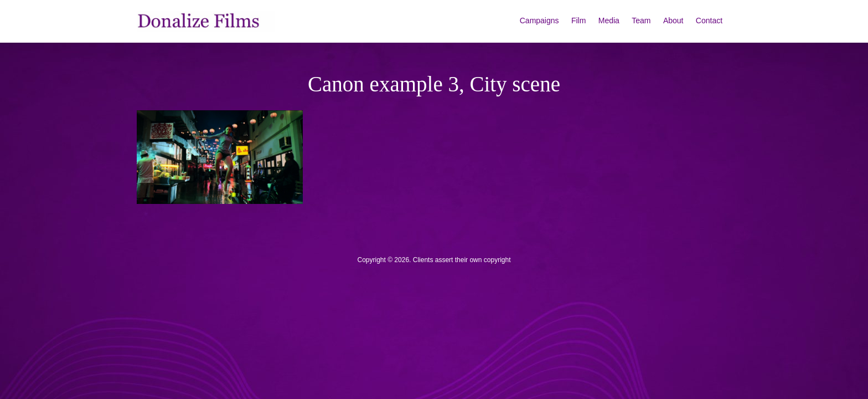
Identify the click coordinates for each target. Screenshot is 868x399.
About (673, 21)
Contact (709, 21)
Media (609, 21)
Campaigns (539, 21)
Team (641, 21)
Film (578, 21)
